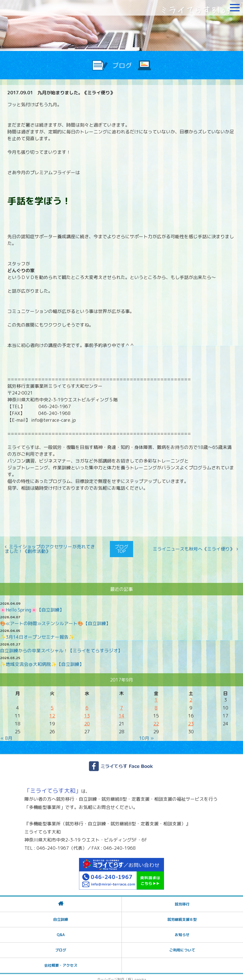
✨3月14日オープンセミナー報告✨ (37, 633)
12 (52, 711)
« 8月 (7, 734)
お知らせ (182, 930)
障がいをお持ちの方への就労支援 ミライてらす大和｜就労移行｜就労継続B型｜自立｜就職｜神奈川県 (38, 8)
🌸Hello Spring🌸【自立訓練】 (32, 606)
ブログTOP (121, 547)
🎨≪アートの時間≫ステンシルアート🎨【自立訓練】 (55, 619)
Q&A (61, 930)
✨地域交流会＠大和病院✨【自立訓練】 (42, 660)
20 (87, 719)
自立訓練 (61, 915)
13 (87, 711)
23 (191, 719)
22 (156, 719)
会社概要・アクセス (61, 961)
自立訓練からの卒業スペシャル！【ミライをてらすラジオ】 (61, 646)
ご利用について (182, 946)
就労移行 (182, 900)
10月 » (146, 734)
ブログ (61, 946)
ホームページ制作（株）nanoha (122, 975)
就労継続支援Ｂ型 (182, 915)
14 (121, 711)
